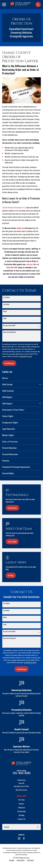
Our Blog (11, 575)
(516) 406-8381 (12, 267)
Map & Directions (21, 790)
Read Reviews (12, 508)
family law (20, 228)
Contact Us (21, 819)
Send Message (9, 363)
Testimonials (21, 811)
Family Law (21, 807)
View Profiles (12, 542)
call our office (32, 264)
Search (7, 827)
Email (5, 318)
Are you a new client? (9, 325)
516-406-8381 (21, 773)
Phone (5, 311)
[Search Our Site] (38, 827)
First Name (6, 297)
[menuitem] (21, 378)
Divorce (21, 804)
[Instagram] (19, 838)
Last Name (6, 304)
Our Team (21, 800)
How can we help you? (10, 332)
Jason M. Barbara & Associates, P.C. (14, 207)
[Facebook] (24, 838)
